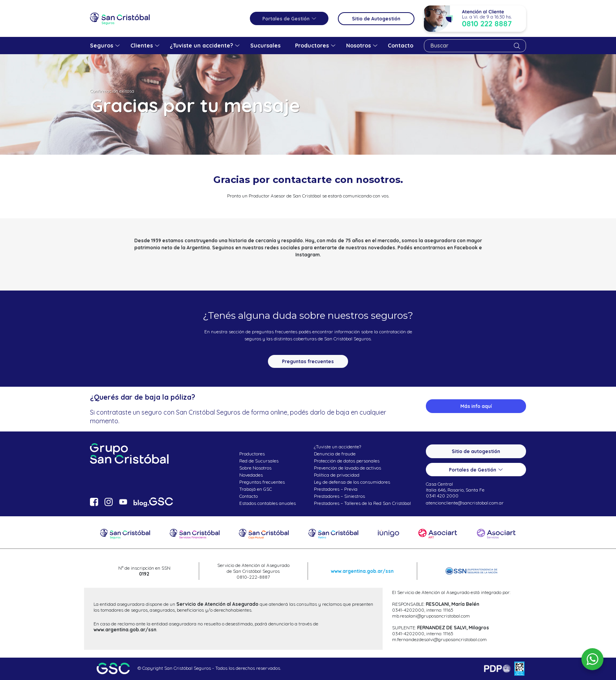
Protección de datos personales (347, 461)
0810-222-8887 (253, 577)
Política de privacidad (337, 475)
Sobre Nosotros (255, 468)
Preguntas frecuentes (308, 361)
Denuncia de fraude (335, 454)
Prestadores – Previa (336, 489)
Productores (252, 454)
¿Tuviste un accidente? (337, 447)
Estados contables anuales (268, 503)
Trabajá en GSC (256, 489)
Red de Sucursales (259, 461)
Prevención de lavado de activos (347, 468)
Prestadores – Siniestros (339, 496)
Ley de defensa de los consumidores (352, 482)
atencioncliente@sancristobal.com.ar (465, 503)
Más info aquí (476, 406)
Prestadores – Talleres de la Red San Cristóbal (362, 503)
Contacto (248, 496)
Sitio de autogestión (476, 451)
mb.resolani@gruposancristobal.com (431, 616)
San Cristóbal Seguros (120, 18)
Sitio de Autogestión (376, 19)
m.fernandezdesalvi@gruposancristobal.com (439, 639)
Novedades (251, 475)
